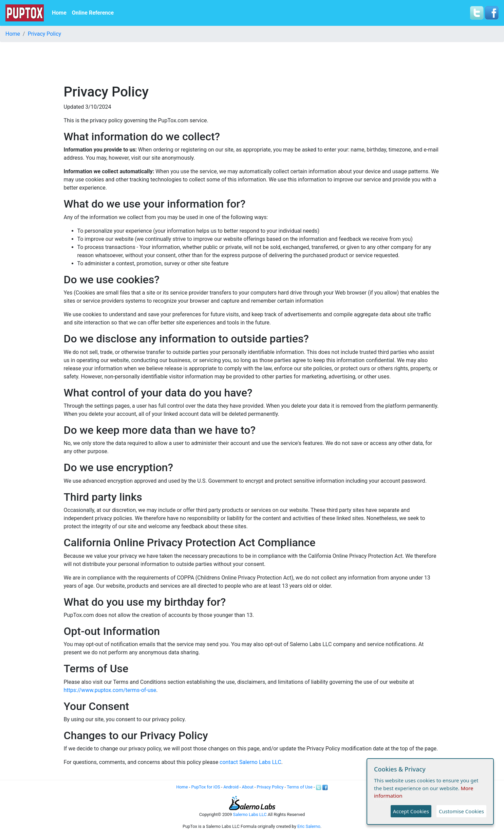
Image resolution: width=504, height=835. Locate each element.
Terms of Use (300, 787)
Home (59, 13)
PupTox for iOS (206, 787)
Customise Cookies (461, 811)
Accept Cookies (411, 811)
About (248, 787)
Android (231, 787)
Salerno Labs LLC (250, 814)
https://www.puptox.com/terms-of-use (110, 690)
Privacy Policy (45, 34)
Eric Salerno (309, 826)
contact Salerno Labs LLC (250, 762)
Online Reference (93, 13)
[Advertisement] (252, 63)
